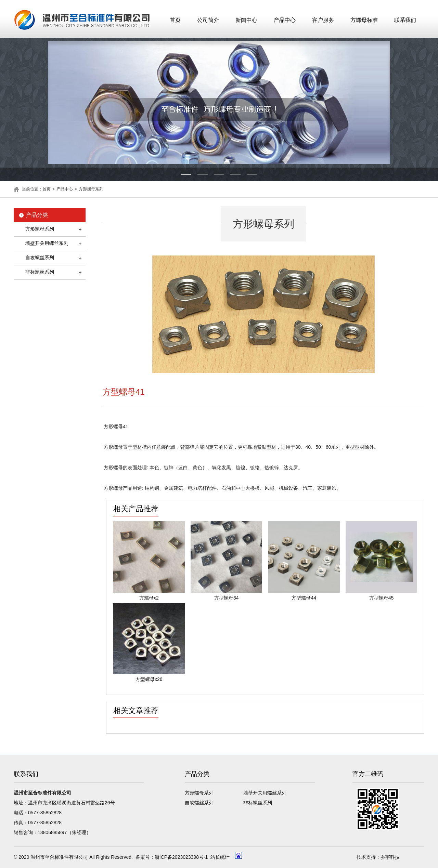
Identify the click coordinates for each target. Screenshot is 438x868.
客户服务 (323, 20)
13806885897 (52, 832)
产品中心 (285, 20)
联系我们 (405, 20)
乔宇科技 (390, 857)
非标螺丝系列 (40, 272)
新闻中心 (246, 20)
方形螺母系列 (91, 189)
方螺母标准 (364, 20)
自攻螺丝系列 (40, 258)
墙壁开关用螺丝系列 (47, 243)
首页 (175, 20)
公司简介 (208, 20)
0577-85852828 (45, 813)
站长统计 (220, 857)
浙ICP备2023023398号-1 (181, 857)
